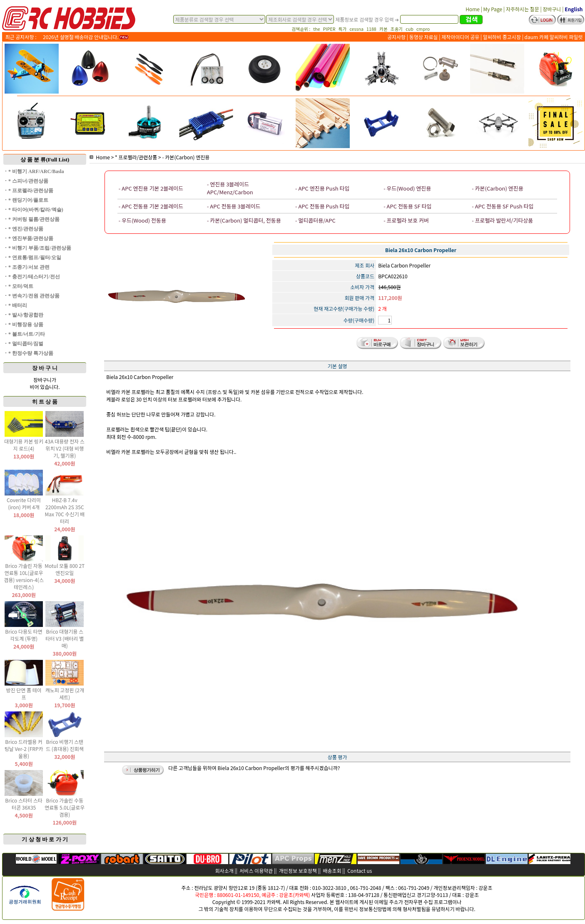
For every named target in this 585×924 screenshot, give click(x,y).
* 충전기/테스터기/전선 (34, 277)
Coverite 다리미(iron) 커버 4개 (24, 503)
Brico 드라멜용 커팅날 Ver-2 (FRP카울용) (24, 749)
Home (100, 157)
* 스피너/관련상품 (28, 181)
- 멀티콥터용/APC (315, 220)
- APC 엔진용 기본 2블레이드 (151, 188)
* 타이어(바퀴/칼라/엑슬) (36, 210)
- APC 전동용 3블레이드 (234, 206)
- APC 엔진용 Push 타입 (322, 188)
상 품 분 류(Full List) (45, 160)
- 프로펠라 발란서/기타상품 (502, 220)
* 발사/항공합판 (26, 315)
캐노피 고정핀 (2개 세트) (65, 694)
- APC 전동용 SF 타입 (407, 206)
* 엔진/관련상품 (26, 229)
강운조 (485, 888)
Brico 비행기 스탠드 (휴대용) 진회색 (65, 745)
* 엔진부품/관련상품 (31, 238)
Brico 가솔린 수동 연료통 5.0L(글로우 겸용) (65, 807)
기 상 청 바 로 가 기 (45, 839)
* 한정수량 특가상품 (31, 353)
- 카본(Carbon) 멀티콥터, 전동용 (244, 220)
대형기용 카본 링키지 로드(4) (24, 445)
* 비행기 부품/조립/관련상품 (40, 248)
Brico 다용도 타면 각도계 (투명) (24, 635)
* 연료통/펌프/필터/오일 (35, 258)
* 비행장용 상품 (26, 325)
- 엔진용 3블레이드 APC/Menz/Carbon (230, 188)
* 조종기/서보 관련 (29, 267)
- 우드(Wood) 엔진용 (407, 188)
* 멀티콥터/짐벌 (26, 344)
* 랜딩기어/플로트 (28, 200)
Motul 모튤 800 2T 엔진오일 (65, 569)
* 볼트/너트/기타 (27, 334)
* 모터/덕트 (21, 286)
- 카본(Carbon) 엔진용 (186, 157)
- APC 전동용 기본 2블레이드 (151, 206)
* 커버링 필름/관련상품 (34, 219)
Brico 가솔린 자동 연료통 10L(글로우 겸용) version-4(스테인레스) (24, 576)
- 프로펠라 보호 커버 (406, 220)
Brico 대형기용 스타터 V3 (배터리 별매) (65, 638)
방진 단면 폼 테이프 (24, 694)
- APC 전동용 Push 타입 (322, 206)
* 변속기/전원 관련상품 (34, 296)
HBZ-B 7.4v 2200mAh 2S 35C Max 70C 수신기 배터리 (65, 510)
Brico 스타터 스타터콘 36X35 (24, 804)
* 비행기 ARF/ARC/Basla (36, 171)
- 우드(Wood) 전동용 (142, 220)
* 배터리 (18, 305)
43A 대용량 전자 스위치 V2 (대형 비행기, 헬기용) (65, 448)
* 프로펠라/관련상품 (31, 191)
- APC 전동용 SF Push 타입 (503, 206)
